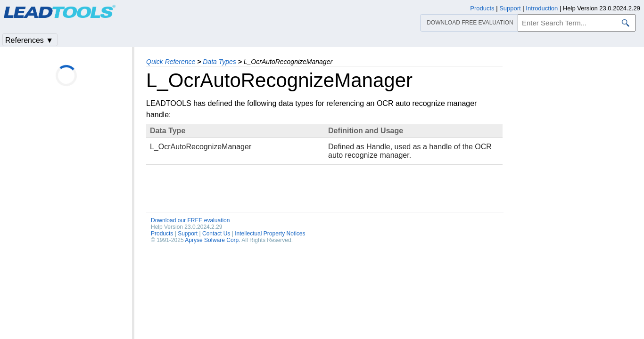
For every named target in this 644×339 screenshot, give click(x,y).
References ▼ (29, 40)
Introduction (542, 8)
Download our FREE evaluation (190, 220)
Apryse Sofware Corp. (212, 240)
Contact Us (216, 234)
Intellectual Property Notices (270, 234)
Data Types (219, 62)
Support (188, 234)
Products (162, 234)
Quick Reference (171, 62)
